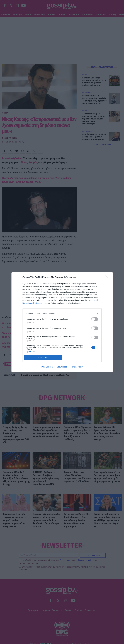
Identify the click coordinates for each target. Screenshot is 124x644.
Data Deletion (47, 367)
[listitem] (62, 313)
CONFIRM (43, 357)
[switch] (95, 319)
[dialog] (62, 322)
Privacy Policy (77, 367)
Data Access (62, 367)
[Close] (108, 277)
